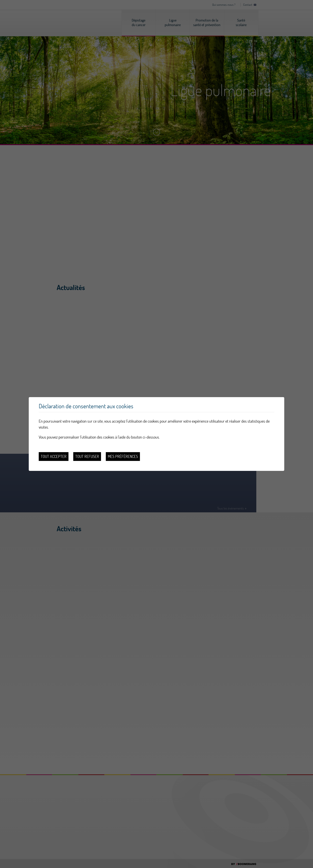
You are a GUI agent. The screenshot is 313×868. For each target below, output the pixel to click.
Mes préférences (123, 456)
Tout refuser (87, 456)
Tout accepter (54, 456)
